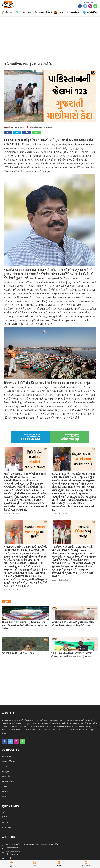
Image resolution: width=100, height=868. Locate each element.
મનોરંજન (5, 792)
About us (5, 822)
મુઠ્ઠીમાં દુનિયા (7, 776)
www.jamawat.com (13, 858)
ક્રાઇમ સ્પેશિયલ (8, 781)
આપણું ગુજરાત (7, 756)
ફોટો (4, 812)
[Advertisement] (50, 37)
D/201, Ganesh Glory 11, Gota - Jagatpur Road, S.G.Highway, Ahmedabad (33, 844)
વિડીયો (4, 817)
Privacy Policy (7, 827)
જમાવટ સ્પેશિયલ (8, 761)
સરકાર (5, 766)
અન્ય (4, 797)
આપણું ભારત (7, 771)
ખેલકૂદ (5, 786)
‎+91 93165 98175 (12, 848)
